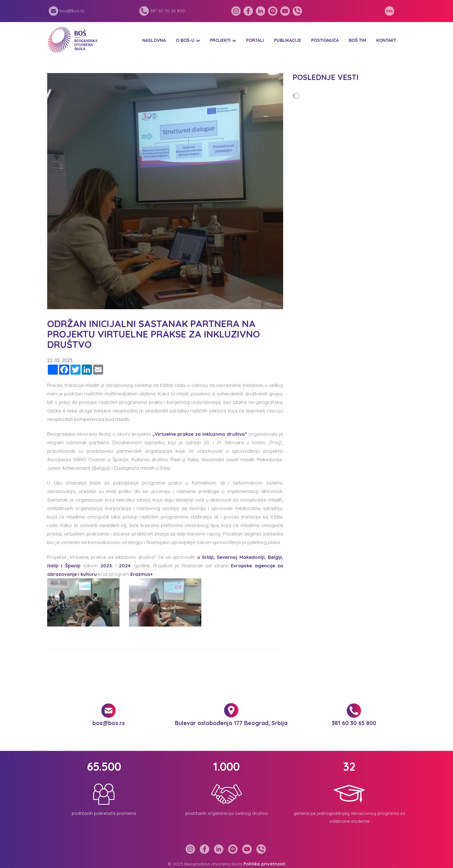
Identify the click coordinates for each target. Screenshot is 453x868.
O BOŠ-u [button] (185, 40)
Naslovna (154, 40)
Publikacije (288, 40)
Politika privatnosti (264, 864)
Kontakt (386, 40)
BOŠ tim (358, 40)
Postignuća (325, 40)
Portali (255, 40)
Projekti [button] (220, 40)
